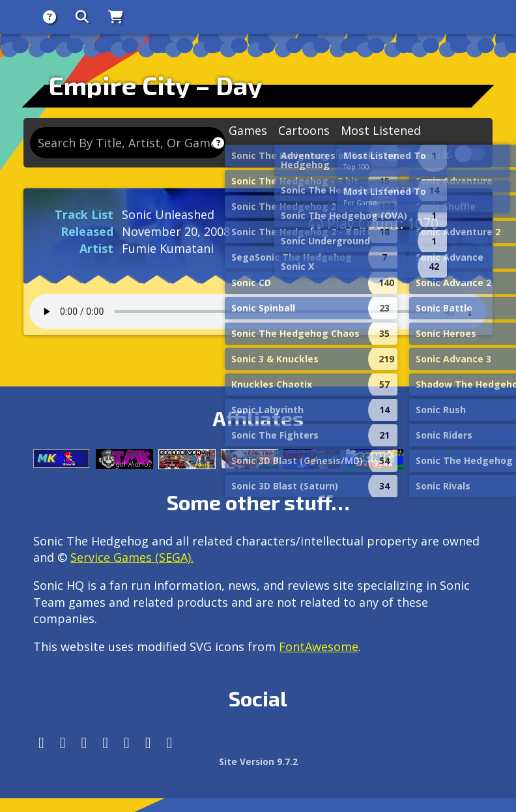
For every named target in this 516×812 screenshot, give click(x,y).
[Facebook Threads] (170, 743)
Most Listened (381, 130)
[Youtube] (148, 743)
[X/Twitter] (84, 743)
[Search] (82, 17)
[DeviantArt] (127, 743)
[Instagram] (63, 743)
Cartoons (304, 130)
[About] (50, 17)
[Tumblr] (105, 743)
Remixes (358, 154)
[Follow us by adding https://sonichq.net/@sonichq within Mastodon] (41, 743)
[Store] (116, 17)
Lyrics (437, 154)
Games (248, 130)
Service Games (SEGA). (132, 557)
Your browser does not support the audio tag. (258, 312)
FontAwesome (319, 646)
